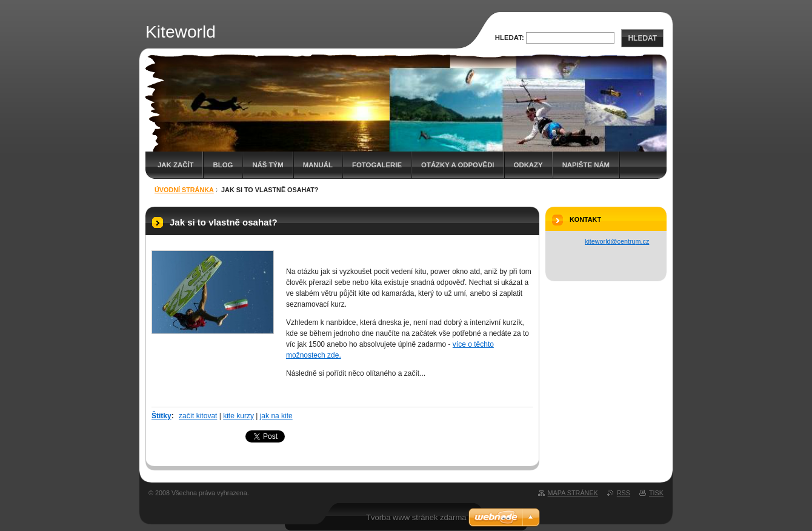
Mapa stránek (573, 493)
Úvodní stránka (184, 190)
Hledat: (510, 38)
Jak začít (175, 165)
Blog (223, 165)
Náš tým (268, 165)
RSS (624, 493)
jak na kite (276, 416)
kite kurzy (238, 416)
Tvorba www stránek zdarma (416, 517)
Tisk (656, 493)
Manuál (318, 165)
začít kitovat (198, 416)
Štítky (161, 416)
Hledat (642, 38)
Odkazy (528, 165)
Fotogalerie (377, 165)
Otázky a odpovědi (458, 165)
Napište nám (586, 165)
